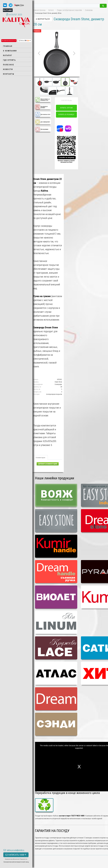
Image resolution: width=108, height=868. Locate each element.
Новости (8, 69)
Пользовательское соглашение (8, 858)
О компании (10, 51)
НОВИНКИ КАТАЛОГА (9, 41)
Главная (8, 46)
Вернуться (43, 19)
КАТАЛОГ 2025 (14, 15)
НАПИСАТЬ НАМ (16, 842)
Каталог (8, 55)
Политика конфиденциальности (9, 856)
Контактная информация (7, 860)
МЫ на (25, 41)
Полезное (9, 65)
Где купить (9, 60)
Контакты (9, 74)
